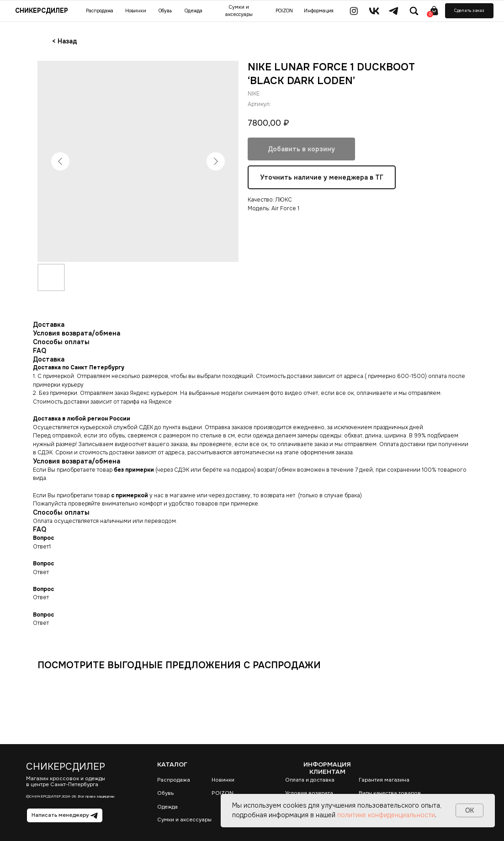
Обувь (165, 793)
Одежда (167, 807)
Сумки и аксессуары (184, 820)
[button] (469, 11)
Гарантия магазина (384, 780)
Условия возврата (309, 793)
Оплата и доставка (310, 780)
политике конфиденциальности (386, 815)
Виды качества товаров (390, 793)
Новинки (223, 780)
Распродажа (174, 780)
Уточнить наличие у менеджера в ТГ (322, 178)
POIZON (223, 793)
